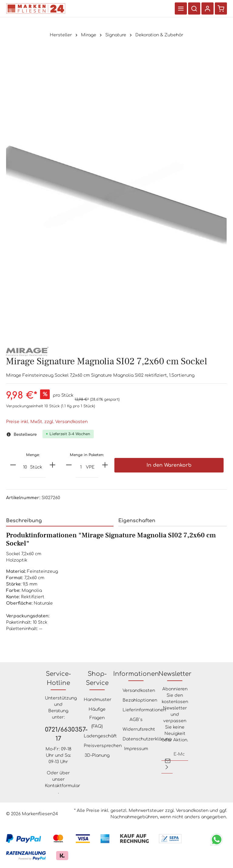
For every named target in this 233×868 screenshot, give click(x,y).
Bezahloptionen (140, 700)
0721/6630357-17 (58, 734)
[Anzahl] (25, 468)
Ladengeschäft (100, 736)
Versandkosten (139, 691)
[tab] (60, 521)
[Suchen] (194, 8)
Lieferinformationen (144, 710)
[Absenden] (167, 767)
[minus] (13, 465)
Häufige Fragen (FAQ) (97, 718)
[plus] (52, 465)
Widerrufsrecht (139, 729)
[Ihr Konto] (208, 8)
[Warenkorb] (221, 8)
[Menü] (181, 8)
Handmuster (98, 700)
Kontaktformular (62, 786)
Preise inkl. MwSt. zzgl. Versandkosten (47, 422)
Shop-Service (97, 678)
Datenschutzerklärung (147, 739)
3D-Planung (97, 755)
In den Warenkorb (169, 465)
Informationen (136, 674)
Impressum (136, 749)
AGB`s (136, 720)
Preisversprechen (103, 746)
